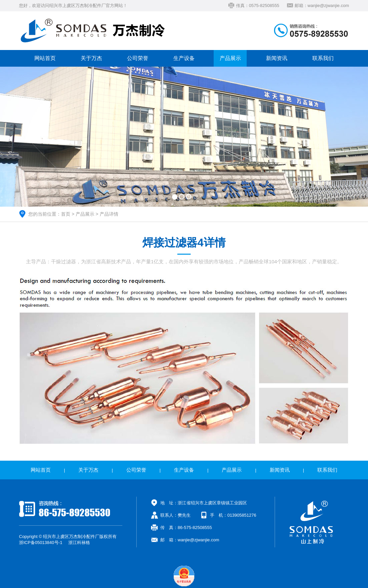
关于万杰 (91, 58)
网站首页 (45, 58)
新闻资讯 (277, 58)
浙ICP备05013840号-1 (41, 542)
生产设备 (184, 58)
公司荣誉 (138, 58)
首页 (66, 214)
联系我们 (323, 58)
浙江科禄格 (79, 542)
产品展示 (230, 58)
